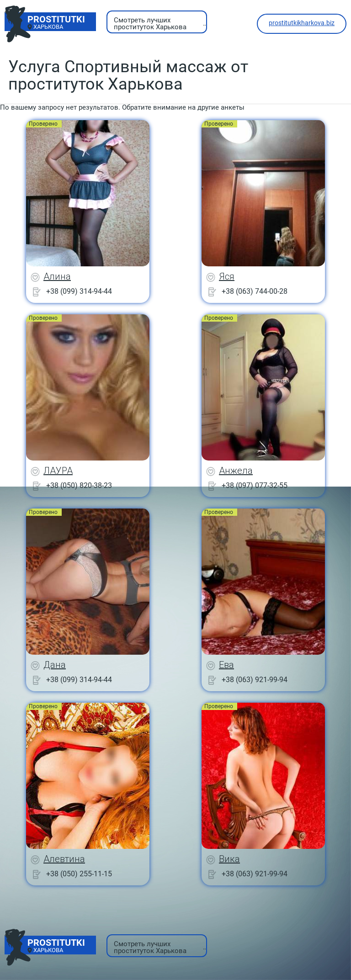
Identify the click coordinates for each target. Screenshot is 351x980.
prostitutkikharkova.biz (302, 23)
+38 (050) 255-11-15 (79, 874)
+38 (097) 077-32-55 (255, 485)
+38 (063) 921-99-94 (255, 680)
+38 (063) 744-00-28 (255, 291)
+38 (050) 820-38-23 (79, 485)
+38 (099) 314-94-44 (79, 291)
